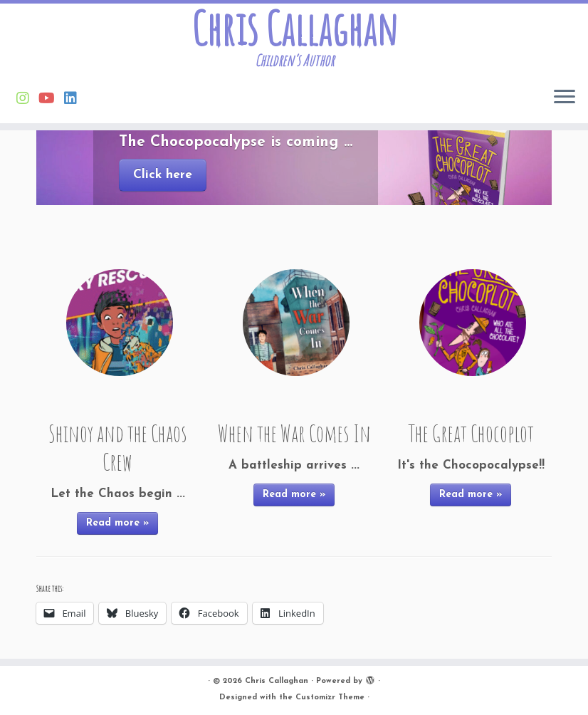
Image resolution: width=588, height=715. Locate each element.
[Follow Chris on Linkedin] (75, 100)
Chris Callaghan (294, 28)
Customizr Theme (330, 698)
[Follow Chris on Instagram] (27, 100)
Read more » (117, 523)
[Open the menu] (565, 98)
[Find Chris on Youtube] (51, 100)
